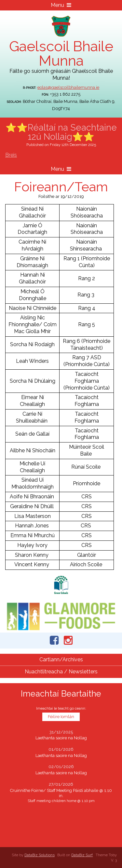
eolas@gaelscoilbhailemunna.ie (68, 87)
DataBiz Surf (82, 855)
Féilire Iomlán (61, 717)
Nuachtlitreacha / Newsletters (61, 672)
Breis (11, 155)
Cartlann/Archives (61, 659)
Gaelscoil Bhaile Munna (61, 53)
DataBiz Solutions (40, 855)
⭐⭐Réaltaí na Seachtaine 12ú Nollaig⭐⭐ (61, 132)
